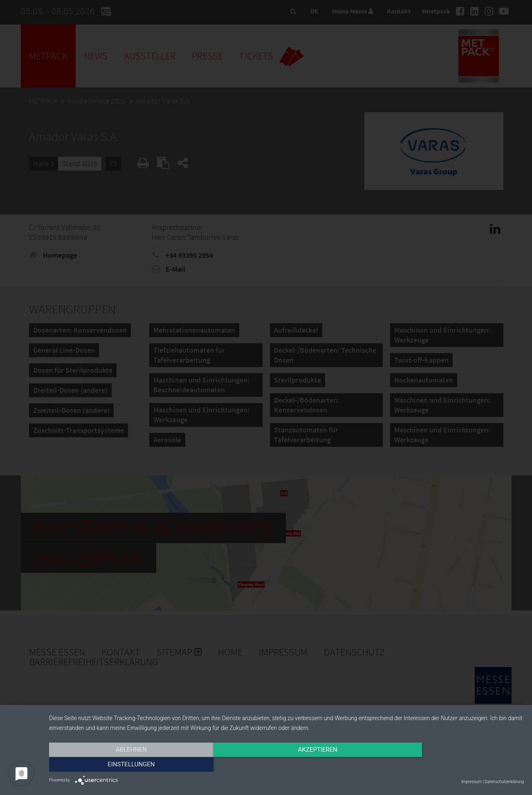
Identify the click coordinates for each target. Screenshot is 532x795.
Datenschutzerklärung (504, 782)
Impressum (471, 782)
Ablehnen (120, 765)
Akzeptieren (286, 765)
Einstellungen (452, 765)
